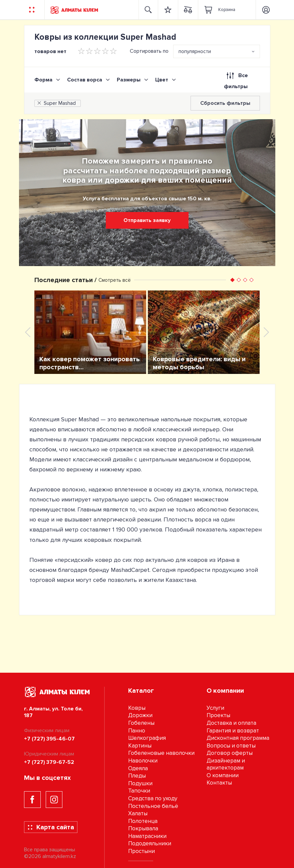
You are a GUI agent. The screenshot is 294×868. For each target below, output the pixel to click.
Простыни (141, 851)
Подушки (140, 783)
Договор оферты (230, 753)
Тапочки (139, 791)
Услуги (215, 708)
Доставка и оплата (231, 723)
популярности (195, 51)
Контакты (219, 783)
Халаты (138, 813)
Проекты (218, 715)
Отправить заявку (147, 220)
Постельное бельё (153, 806)
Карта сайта (51, 827)
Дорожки (140, 715)
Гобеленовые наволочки (161, 753)
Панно (137, 731)
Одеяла (138, 768)
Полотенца (143, 821)
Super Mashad (56, 103)
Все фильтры (236, 79)
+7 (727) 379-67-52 (49, 762)
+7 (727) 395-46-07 (49, 739)
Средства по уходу (153, 798)
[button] (232, 280)
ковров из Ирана (211, 560)
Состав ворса (85, 80)
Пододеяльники (150, 843)
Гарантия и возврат (233, 731)
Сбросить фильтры (225, 103)
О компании (223, 775)
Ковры (137, 708)
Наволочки (143, 761)
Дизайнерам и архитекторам (226, 764)
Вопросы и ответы (231, 746)
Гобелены (141, 723)
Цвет (162, 80)
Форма (43, 80)
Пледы (137, 776)
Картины (140, 746)
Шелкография (147, 738)
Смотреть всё (115, 280)
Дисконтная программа (238, 738)
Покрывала (143, 828)
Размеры (129, 80)
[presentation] (28, 332)
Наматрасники (147, 836)
